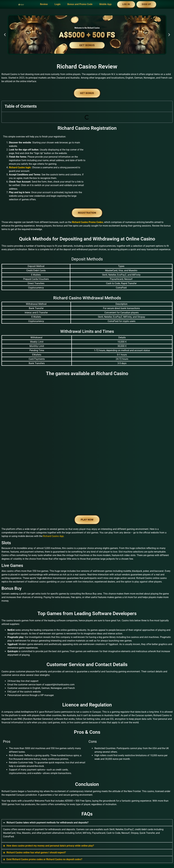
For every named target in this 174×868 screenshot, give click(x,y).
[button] (5, 35)
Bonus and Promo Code (80, 4)
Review (44, 4)
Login (58, 4)
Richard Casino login (20, 167)
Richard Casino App (53, 478)
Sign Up (146, 4)
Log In (126, 4)
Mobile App (105, 4)
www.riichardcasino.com (51, 826)
